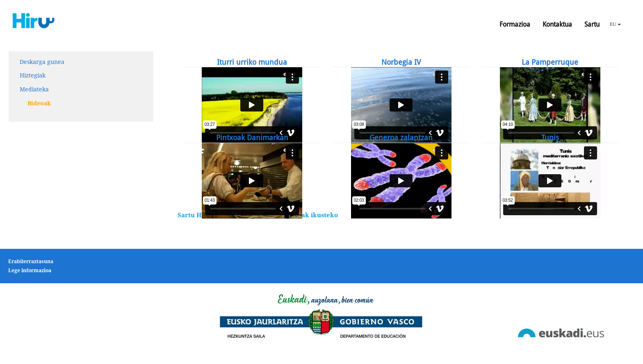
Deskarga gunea (42, 62)
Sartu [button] (592, 24)
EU (615, 24)
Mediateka (34, 89)
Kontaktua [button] (557, 24)
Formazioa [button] (515, 24)
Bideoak (39, 103)
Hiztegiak (33, 75)
